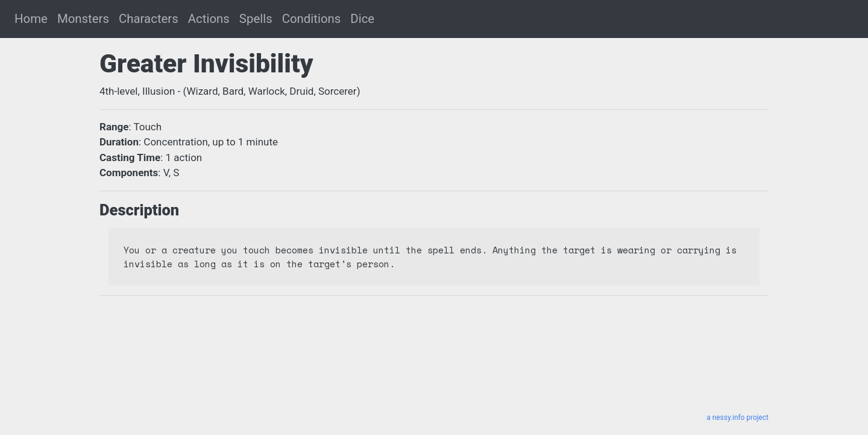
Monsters (83, 19)
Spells (256, 19)
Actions (209, 19)
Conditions (312, 19)
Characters (149, 19)
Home (31, 19)
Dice (362, 19)
